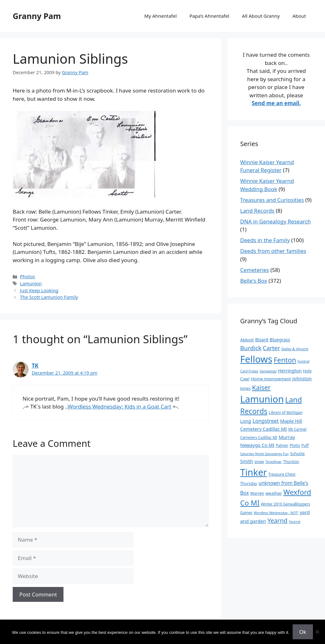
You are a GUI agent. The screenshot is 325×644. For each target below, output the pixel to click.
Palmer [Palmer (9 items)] (282, 445)
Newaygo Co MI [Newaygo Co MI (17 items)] (257, 445)
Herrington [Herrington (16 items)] (290, 371)
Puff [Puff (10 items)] (305, 445)
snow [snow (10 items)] (259, 462)
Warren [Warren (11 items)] (257, 493)
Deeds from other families (273, 251)
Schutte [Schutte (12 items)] (297, 454)
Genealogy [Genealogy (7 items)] (268, 371)
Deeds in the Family (265, 240)
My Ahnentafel (161, 16)
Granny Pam (37, 16)
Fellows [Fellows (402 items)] (256, 359)
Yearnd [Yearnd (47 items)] (278, 521)
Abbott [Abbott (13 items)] (247, 340)
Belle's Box (254, 281)
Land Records (257, 211)
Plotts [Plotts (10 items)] (295, 445)
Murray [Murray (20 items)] (287, 437)
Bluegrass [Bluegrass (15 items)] (280, 340)
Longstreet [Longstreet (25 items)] (266, 421)
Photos (27, 277)
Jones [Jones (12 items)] (245, 388)
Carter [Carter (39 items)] (271, 348)
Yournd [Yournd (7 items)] (295, 522)
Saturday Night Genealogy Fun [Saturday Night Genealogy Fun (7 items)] (265, 454)
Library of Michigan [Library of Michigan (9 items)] (286, 412)
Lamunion (31, 283)
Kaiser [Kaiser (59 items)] (261, 387)
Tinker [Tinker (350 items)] (254, 472)
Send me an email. (276, 103)
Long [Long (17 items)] (246, 421)
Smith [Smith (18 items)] (247, 461)
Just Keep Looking (39, 290)
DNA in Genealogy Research (276, 221)
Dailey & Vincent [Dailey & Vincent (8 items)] (295, 349)
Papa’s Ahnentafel (209, 16)
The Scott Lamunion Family (49, 297)
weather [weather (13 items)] (274, 493)
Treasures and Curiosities (272, 200)
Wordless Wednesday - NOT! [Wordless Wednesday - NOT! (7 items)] (276, 513)
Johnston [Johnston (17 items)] (302, 378)
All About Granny (261, 16)
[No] (317, 632)
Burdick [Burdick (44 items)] (251, 348)
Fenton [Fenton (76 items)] (285, 360)
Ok (303, 632)
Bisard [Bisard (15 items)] (262, 340)
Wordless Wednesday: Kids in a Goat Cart (119, 406)
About (299, 16)
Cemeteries (255, 270)
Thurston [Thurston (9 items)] (291, 461)
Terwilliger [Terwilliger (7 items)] (274, 462)
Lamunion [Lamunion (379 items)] (262, 399)
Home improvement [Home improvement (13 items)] (271, 379)
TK (35, 366)
